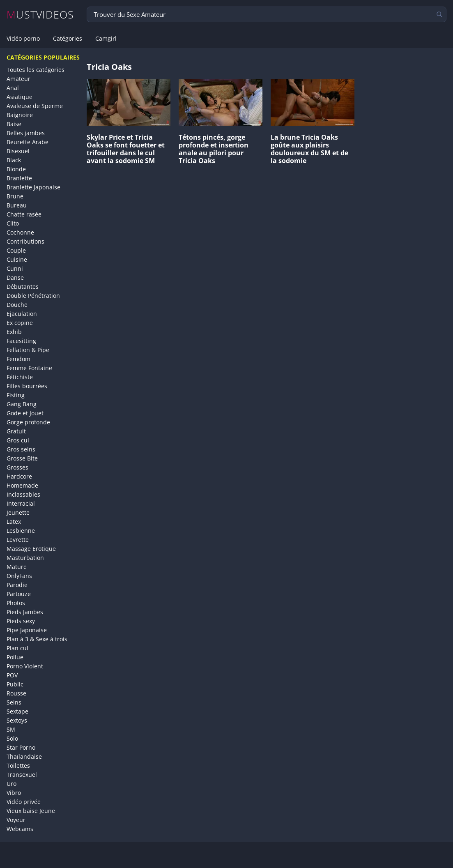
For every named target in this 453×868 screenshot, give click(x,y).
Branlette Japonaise (33, 187)
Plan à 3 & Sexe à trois (37, 639)
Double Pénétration (33, 296)
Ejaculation (22, 314)
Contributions (25, 241)
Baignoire (20, 115)
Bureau (17, 205)
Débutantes (23, 287)
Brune (15, 196)
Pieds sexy (21, 621)
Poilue (15, 657)
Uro (11, 784)
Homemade (22, 485)
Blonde (16, 169)
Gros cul (18, 440)
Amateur (18, 79)
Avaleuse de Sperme (35, 106)
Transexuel (22, 775)
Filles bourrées (27, 386)
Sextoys (17, 720)
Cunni (15, 268)
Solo (12, 738)
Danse (15, 277)
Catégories (68, 39)
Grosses (17, 467)
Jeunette (18, 512)
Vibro (14, 793)
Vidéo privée (24, 802)
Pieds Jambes (25, 612)
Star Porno (21, 747)
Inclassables (23, 494)
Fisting (16, 395)
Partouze (19, 594)
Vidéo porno (23, 39)
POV (12, 675)
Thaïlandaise (24, 756)
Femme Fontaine (29, 368)
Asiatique (20, 97)
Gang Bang (22, 404)
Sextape (17, 711)
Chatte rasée (24, 214)
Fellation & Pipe (28, 350)
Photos (16, 603)
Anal (13, 88)
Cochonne (20, 232)
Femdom (18, 359)
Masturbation (25, 558)
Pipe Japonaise (27, 630)
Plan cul (17, 648)
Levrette (18, 540)
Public (15, 684)
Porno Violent (25, 666)
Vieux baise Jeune (31, 811)
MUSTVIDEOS (40, 15)
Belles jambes (26, 133)
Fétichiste (20, 377)
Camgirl (106, 39)
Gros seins (21, 449)
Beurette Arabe (28, 142)
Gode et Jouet (25, 413)
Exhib (14, 332)
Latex (14, 521)
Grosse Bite (22, 458)
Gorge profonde (28, 422)
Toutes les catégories (36, 70)
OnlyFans (19, 576)
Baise (14, 124)
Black (14, 160)
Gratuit (16, 431)
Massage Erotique (31, 549)
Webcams (20, 829)
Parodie (17, 585)
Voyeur (16, 820)
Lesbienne (21, 531)
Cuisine (17, 259)
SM (11, 729)
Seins (14, 702)
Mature (17, 567)
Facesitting (21, 341)
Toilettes (18, 766)
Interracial (21, 503)
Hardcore (19, 476)
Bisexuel (18, 151)
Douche (17, 305)
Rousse (16, 693)
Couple (16, 250)
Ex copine (20, 323)
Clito (13, 223)
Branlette (19, 178)
